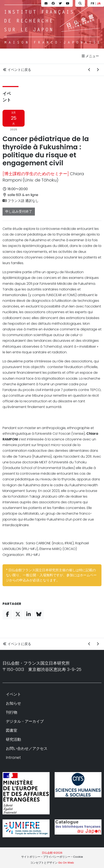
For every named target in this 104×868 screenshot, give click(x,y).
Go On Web (66, 863)
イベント (13, 694)
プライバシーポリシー (57, 857)
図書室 (12, 730)
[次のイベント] (98, 70)
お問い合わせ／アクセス (27, 748)
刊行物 (12, 712)
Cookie (78, 857)
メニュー (90, 56)
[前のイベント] (89, 70)
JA (99, 3)
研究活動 (13, 739)
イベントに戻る (17, 70)
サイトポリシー (31, 857)
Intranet (13, 757)
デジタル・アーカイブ (25, 721)
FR (93, 3)
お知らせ (13, 703)
